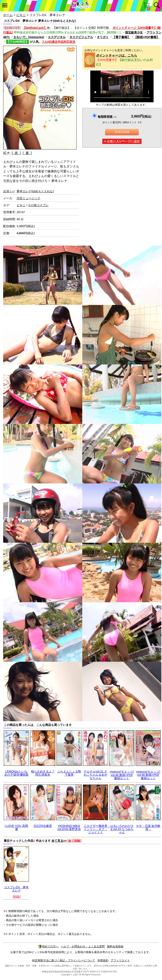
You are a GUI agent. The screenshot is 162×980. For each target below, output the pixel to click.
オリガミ (103, 37)
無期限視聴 (107, 117)
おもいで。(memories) (29, 37)
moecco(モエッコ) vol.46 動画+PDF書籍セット (122, 775)
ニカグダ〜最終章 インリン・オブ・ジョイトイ (97, 829)
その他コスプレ (38, 205)
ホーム (8, 15)
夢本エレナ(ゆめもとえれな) (35, 191)
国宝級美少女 (134, 32)
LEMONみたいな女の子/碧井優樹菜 (16, 773)
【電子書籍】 (121, 37)
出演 (9, 191)
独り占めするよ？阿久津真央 (43, 773)
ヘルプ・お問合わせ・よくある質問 (83, 946)
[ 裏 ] (27, 153)
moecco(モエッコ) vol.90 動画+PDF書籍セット (148, 775)
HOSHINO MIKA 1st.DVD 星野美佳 (69, 827)
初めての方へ (49, 946)
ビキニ (21, 15)
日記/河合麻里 (43, 826)
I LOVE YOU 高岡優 (16, 827)
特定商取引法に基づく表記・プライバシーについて (64, 960)
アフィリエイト (120, 960)
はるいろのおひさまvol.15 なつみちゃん (122, 829)
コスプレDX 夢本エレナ (16, 889)
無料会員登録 (115, 946)
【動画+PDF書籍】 (147, 37)
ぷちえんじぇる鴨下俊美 (69, 773)
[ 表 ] (16, 153)
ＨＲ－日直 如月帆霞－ (148, 827)
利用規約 (103, 960)
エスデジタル (57, 37)
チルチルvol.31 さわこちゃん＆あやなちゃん (96, 775)
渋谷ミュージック (28, 198)
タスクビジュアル (81, 37)
